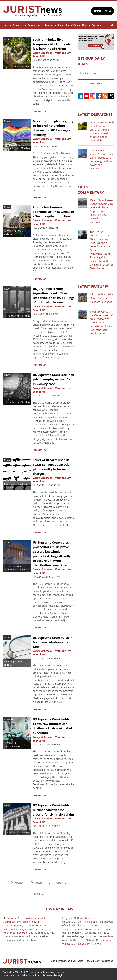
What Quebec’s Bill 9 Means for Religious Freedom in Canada (101, 298)
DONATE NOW (102, 11)
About (86, 25)
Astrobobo (15, 148)
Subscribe (96, 83)
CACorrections (12, 746)
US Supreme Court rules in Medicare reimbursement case (53, 642)
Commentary (36, 25)
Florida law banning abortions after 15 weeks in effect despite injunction (53, 212)
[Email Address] (96, 73)
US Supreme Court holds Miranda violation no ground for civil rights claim (53, 810)
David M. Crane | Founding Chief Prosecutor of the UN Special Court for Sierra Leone (102, 261)
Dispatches (19, 25)
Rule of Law (73, 25)
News (7, 25)
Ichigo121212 (14, 316)
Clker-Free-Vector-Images (17, 484)
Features (51, 25)
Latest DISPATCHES (95, 114)
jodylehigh (15, 402)
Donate (96, 25)
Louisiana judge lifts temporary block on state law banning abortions (52, 44)
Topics (61, 25)
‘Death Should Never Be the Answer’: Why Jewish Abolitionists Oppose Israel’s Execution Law (102, 208)
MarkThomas (14, 832)
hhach (17, 67)
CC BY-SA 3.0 (20, 566)
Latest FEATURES (93, 287)
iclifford (8, 566)
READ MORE (40, 111)
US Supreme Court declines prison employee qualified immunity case (53, 379)
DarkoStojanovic (12, 662)
